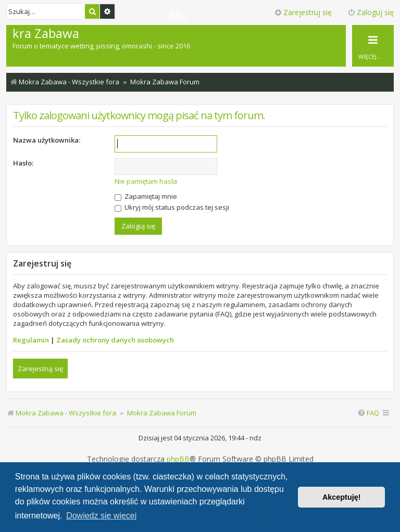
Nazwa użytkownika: (47, 140)
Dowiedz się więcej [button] (101, 516)
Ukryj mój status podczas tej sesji (172, 207)
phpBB (178, 459)
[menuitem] (368, 413)
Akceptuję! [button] (342, 497)
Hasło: (23, 163)
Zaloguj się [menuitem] (371, 12)
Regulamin (31, 340)
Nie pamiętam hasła (146, 181)
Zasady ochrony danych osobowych (115, 340)
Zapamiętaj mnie (146, 196)
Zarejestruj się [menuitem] (303, 12)
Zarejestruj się (40, 369)
